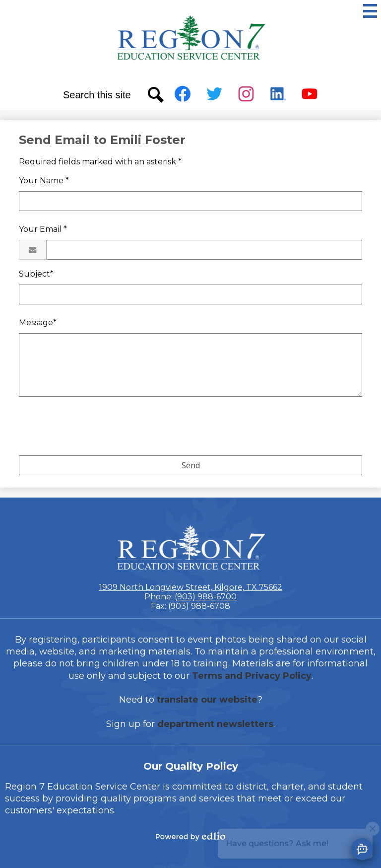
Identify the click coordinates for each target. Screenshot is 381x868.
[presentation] (94, 428)
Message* (38, 323)
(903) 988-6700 (206, 597)
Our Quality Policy (191, 766)
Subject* (36, 274)
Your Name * (44, 181)
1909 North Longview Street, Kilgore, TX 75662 (191, 587)
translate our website (207, 700)
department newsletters (215, 724)
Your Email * (43, 229)
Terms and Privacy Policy (252, 676)
